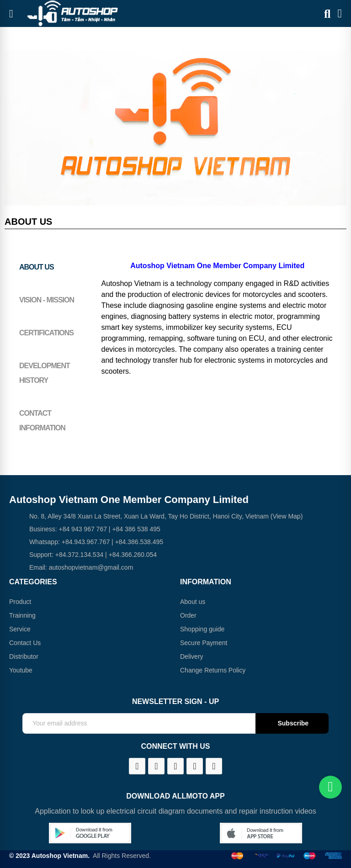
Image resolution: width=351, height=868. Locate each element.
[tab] (50, 267)
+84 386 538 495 (136, 529)
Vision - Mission (47, 300)
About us (37, 267)
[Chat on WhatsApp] (330, 787)
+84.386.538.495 (139, 542)
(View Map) (286, 516)
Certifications (46, 333)
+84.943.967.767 (86, 542)
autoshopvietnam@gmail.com (91, 567)
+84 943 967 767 (83, 529)
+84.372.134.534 (80, 555)
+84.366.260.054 (133, 555)
